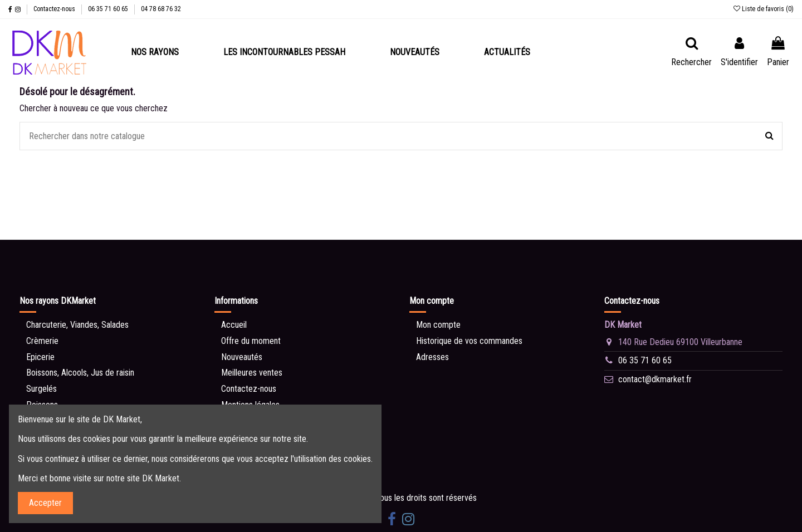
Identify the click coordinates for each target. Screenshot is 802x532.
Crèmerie (42, 341)
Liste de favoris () (764, 9)
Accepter (45, 503)
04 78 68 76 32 (161, 9)
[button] (155, 52)
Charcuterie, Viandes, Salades (77, 325)
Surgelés (41, 389)
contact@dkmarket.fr (655, 379)
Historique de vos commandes (469, 341)
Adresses (432, 357)
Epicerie (40, 357)
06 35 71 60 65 (109, 9)
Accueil (234, 325)
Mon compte (438, 325)
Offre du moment (251, 341)
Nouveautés (242, 357)
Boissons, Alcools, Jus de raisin (80, 373)
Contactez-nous (55, 9)
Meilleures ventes (252, 373)
